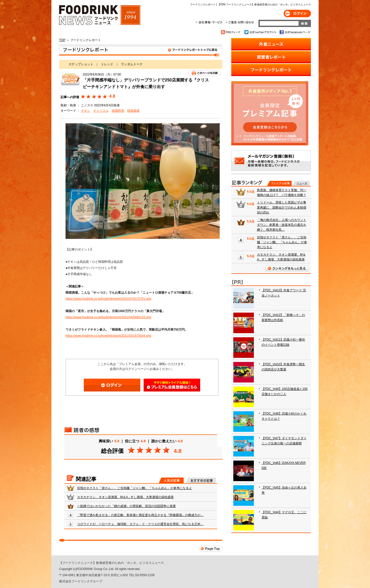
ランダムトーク (132, 64)
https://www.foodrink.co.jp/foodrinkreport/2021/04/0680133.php (108, 317)
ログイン (297, 13)
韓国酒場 (133, 111)
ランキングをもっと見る (287, 268)
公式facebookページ (295, 32)
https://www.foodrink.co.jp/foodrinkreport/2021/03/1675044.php (108, 336)
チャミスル (101, 111)
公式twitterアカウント (261, 32)
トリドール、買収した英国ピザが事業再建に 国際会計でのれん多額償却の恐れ (282, 207)
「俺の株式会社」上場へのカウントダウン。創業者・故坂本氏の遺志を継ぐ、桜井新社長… (282, 225)
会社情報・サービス (210, 22)
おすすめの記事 (201, 480)
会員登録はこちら (172, 385)
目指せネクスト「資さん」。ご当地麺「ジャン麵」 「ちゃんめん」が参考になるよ (135, 488)
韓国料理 (118, 111)
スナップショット (81, 64)
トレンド (107, 64)
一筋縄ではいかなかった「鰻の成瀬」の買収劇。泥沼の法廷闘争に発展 (126, 506)
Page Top (210, 549)
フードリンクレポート (141, 51)
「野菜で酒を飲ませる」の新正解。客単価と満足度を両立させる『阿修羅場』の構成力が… (140, 515)
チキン (86, 111)
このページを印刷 (205, 73)
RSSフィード (231, 32)
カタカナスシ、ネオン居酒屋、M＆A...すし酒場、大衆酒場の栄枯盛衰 (125, 497)
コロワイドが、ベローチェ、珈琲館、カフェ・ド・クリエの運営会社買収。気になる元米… (140, 524)
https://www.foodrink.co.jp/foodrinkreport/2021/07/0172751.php (108, 299)
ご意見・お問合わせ (240, 22)
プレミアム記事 (279, 183)
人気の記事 (171, 480)
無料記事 (301, 183)
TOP (62, 40)
